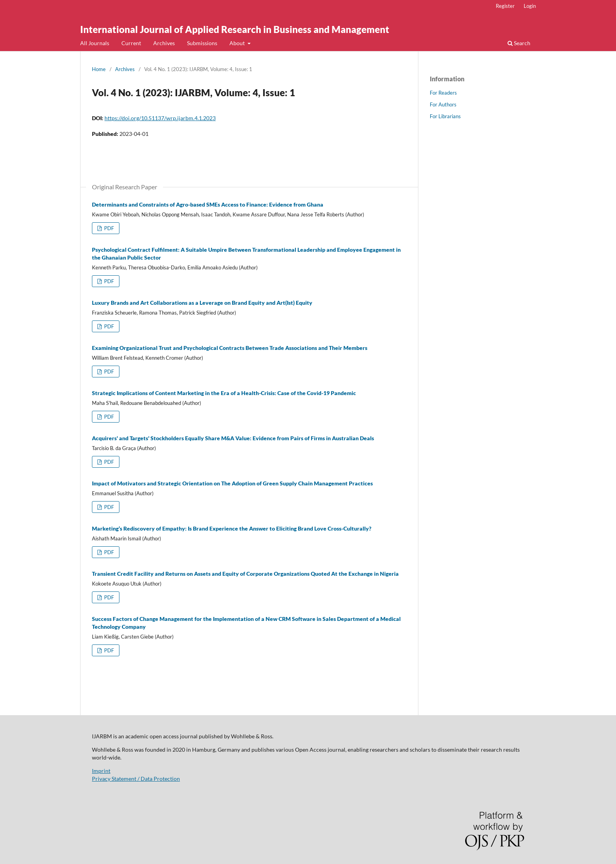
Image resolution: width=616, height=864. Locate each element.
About (238, 43)
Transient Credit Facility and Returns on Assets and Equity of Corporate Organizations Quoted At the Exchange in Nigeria (245, 574)
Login (530, 6)
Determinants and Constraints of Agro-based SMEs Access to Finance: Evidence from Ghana (208, 204)
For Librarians (445, 116)
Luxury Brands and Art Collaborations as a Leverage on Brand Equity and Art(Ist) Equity (202, 303)
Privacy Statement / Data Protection (136, 779)
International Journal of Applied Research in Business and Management (235, 29)
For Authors (443, 104)
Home (99, 69)
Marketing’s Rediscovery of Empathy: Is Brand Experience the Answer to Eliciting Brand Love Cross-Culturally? (232, 528)
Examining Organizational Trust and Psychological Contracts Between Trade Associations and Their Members (230, 348)
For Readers (443, 93)
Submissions (202, 43)
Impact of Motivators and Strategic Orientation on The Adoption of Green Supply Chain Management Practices (232, 483)
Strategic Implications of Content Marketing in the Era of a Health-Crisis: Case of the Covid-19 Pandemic (224, 393)
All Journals (95, 43)
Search (519, 43)
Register (505, 6)
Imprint (101, 771)
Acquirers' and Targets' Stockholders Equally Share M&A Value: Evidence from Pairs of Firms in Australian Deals (233, 438)
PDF (108, 228)
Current (131, 43)
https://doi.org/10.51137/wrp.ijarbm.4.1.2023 (160, 118)
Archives (164, 43)
